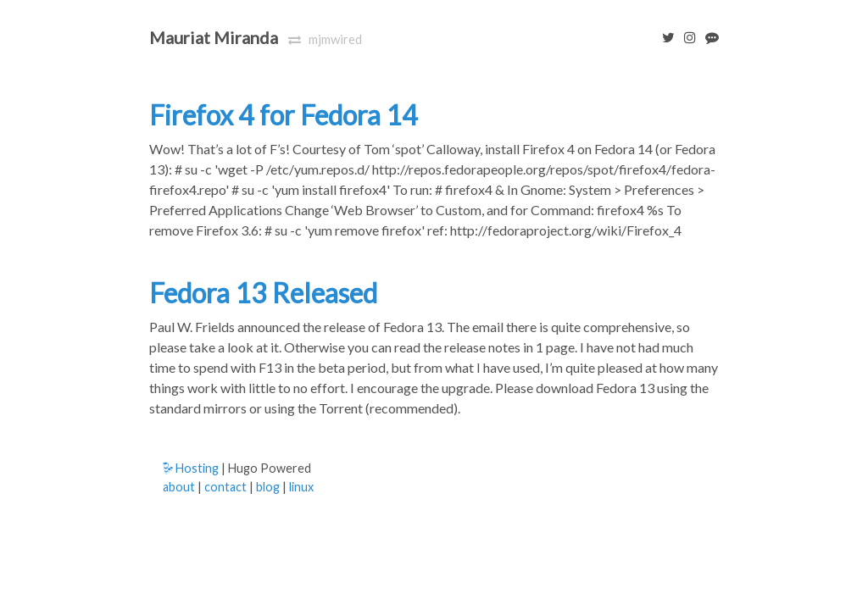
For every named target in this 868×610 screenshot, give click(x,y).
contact (225, 487)
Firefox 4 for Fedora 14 (284, 115)
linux (301, 487)
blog (268, 487)
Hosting (191, 468)
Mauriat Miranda (214, 37)
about (179, 487)
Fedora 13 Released (263, 293)
